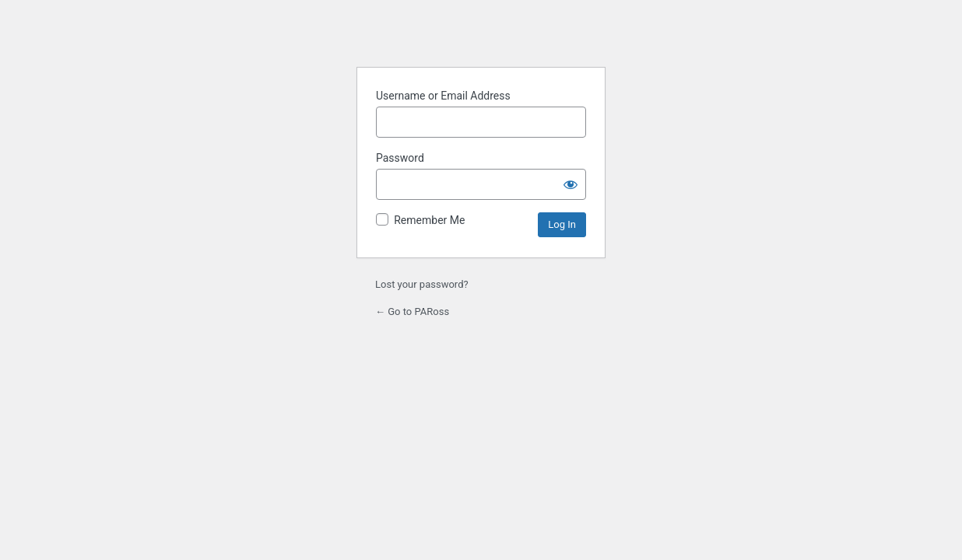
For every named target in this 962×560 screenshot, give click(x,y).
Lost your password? (422, 284)
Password (400, 158)
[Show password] (571, 184)
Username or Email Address (443, 96)
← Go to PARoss (412, 311)
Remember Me (429, 220)
